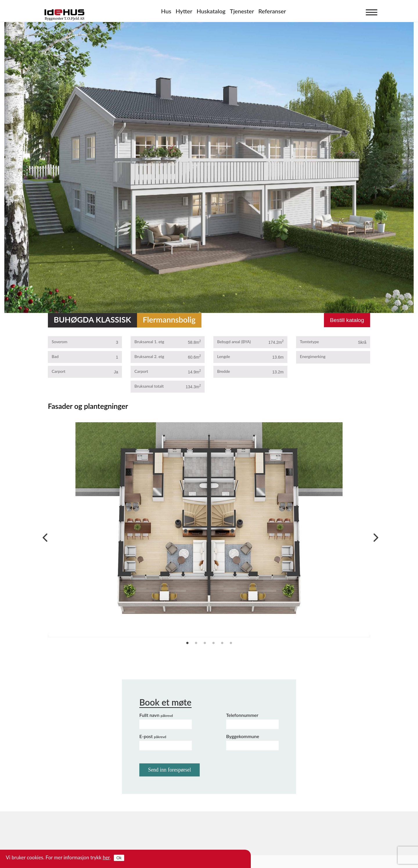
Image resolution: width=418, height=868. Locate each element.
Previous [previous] (44, 536)
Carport (58, 371)
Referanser (272, 11)
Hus (166, 11)
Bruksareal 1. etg (149, 342)
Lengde (224, 356)
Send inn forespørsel (170, 770)
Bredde (224, 371)
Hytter (184, 11)
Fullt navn (156, 715)
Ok (119, 858)
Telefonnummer (242, 715)
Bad (55, 356)
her (106, 857)
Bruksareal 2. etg (149, 356)
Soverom (60, 342)
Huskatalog (211, 11)
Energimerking (313, 356)
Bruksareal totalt (149, 386)
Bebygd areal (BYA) (234, 342)
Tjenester (242, 11)
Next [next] (374, 536)
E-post (153, 736)
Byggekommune (243, 736)
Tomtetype (309, 342)
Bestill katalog (347, 320)
